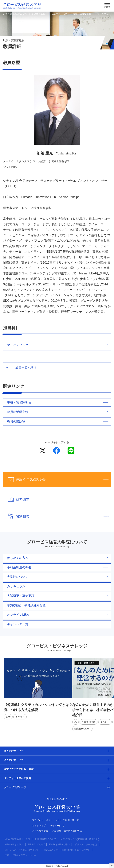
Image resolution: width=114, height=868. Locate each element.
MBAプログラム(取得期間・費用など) (80, 839)
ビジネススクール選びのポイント (22, 850)
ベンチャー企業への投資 (17, 778)
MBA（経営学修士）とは (18, 839)
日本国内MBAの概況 (45, 839)
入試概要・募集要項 (58, 596)
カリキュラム (58, 586)
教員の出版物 (58, 421)
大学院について (59, 14)
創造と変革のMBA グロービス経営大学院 (24, 14)
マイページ (57, 826)
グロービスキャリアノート (20, 855)
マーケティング (58, 345)
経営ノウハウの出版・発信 (19, 769)
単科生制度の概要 (58, 567)
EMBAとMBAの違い (59, 844)
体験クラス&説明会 (56, 479)
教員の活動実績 (58, 412)
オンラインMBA (58, 615)
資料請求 (56, 499)
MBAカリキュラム (14, 844)
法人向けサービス (14, 760)
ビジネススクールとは (86, 844)
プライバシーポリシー (45, 820)
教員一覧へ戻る (21, 368)
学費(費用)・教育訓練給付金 (58, 605)
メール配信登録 (40, 831)
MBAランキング (36, 844)
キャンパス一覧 (58, 624)
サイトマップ (39, 826)
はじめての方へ (58, 558)
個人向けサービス (14, 751)
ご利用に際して (71, 820)
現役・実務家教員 (82, 14)
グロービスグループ (15, 787)
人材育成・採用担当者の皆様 (67, 831)
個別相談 (56, 516)
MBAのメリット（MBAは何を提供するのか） (67, 850)
